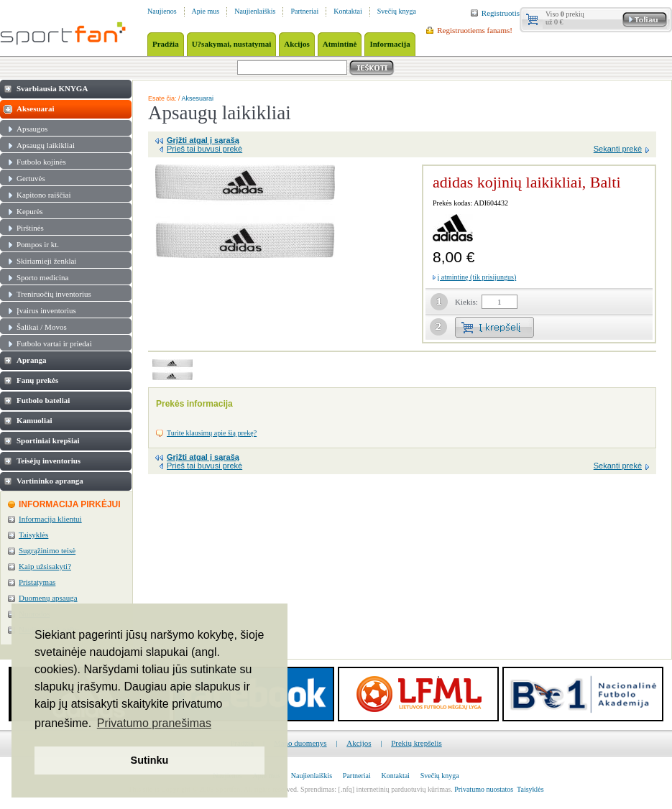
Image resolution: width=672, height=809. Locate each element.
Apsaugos (32, 129)
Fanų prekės (37, 380)
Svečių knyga (397, 11)
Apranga (32, 360)
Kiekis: (466, 302)
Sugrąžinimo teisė (47, 550)
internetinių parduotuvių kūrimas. (405, 789)
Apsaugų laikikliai (46, 145)
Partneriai (304, 11)
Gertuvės (31, 178)
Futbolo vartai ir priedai (54, 343)
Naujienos (162, 11)
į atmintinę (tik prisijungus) (477, 277)
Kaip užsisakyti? (45, 566)
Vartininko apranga (50, 481)
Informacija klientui (50, 519)
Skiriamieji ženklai (46, 261)
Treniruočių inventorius (54, 294)
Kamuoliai (34, 420)
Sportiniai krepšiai (48, 440)
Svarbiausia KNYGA (52, 88)
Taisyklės (33, 535)
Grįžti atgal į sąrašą (203, 140)
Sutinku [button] (150, 760)
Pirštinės (30, 228)
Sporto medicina (42, 277)
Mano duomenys (300, 743)
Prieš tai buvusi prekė (204, 149)
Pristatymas (37, 582)
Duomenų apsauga (48, 598)
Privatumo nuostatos (484, 789)
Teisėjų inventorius (49, 461)
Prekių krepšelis (416, 743)
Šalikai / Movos (42, 327)
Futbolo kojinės (41, 162)
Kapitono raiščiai (43, 195)
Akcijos (359, 743)
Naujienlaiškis (255, 11)
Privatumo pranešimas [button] (154, 723)
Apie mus (206, 11)
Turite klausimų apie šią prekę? (212, 433)
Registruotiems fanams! (475, 30)
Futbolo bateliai (43, 400)
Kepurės (30, 211)
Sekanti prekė (618, 149)
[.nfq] (347, 789)
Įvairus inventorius (46, 310)
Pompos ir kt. (38, 244)
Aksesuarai (36, 108)
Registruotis (501, 13)
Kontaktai (347, 11)
